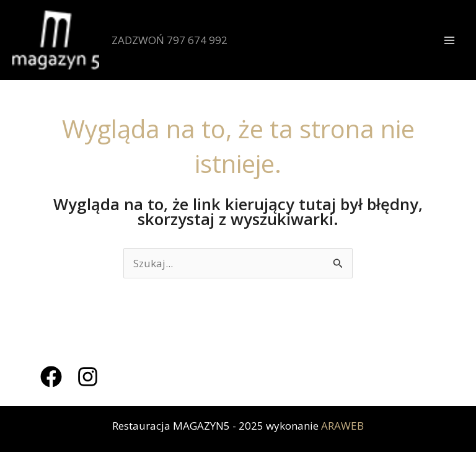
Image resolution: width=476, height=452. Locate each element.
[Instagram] (88, 377)
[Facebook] (51, 377)
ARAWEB (342, 426)
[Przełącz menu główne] (450, 40)
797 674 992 (197, 40)
